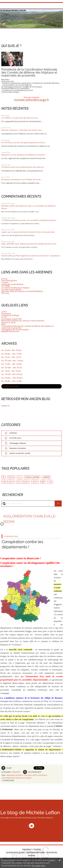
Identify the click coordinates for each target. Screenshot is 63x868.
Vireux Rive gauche (9, 281)
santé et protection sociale (20, 453)
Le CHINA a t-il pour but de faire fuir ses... (20, 118)
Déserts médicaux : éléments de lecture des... (22, 130)
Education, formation (18, 448)
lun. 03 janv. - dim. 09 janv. (12, 378)
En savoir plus (39, 866)
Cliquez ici (5, 406)
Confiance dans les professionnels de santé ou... (23, 167)
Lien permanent (32, 772)
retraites (11, 477)
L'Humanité (6, 314)
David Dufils (7, 256)
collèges (28, 775)
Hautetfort (37, 849)
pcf (3, 477)
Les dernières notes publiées (36, 852)
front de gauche (8, 482)
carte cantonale (40, 775)
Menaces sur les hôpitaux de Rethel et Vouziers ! (23, 155)
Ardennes (13, 433)
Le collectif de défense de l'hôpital (15, 288)
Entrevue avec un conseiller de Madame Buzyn (35, 220)
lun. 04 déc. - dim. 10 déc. (12, 354)
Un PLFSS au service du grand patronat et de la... (24, 143)
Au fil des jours (15, 438)
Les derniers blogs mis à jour (15, 852)
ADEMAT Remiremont (10, 331)
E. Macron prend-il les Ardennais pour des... (37, 244)
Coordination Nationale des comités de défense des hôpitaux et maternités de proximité (27, 327)
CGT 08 (4, 279)
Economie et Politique (10, 315)
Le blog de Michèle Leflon (30, 813)
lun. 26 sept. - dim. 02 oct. (12, 368)
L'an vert (5, 282)
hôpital (35, 482)
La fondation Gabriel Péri (12, 319)
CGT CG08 (5, 286)
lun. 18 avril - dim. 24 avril (12, 374)
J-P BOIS (5, 220)
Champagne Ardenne (18, 443)
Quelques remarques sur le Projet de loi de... (22, 179)
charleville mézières (32, 477)
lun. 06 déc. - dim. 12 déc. (12, 381)
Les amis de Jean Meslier (11, 290)
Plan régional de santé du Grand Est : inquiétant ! (38, 256)
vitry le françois (23, 482)
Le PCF (4, 312)
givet (43, 482)
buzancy (19, 775)
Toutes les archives (11, 386)
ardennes (46, 477)
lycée (50, 482)
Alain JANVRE (8, 244)
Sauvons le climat (8, 323)
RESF (3, 324)
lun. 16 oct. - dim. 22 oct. (11, 357)
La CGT (4, 317)
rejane (4, 232)
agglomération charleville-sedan (16, 778)
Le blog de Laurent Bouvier (12, 284)
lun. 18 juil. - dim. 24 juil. (11, 371)
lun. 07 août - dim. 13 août (12, 361)
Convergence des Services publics (15, 330)
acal (19, 477)
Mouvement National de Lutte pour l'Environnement (23, 321)
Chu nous (5, 293)
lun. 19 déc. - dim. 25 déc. (12, 364)
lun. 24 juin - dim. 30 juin (11, 350)
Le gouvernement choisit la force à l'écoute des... (33, 232)
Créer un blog (27, 849)
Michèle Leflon (8, 206)
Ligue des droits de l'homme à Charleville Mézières (22, 291)
